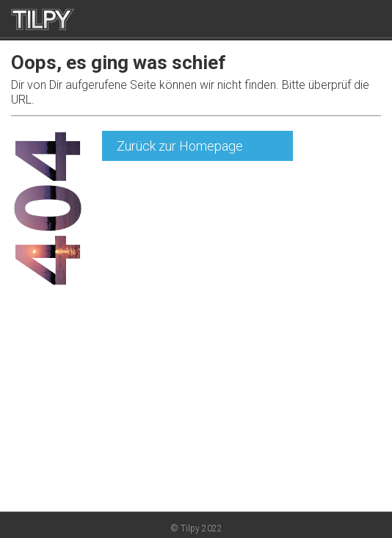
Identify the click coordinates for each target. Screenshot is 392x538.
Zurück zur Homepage (180, 146)
